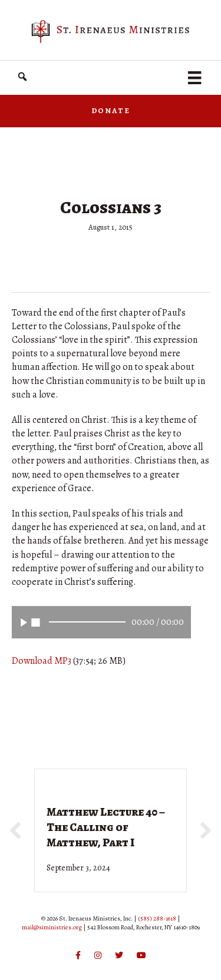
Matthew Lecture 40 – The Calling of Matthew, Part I (106, 827)
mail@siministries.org (52, 927)
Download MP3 (42, 661)
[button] (22, 77)
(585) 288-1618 (157, 918)
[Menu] (194, 78)
